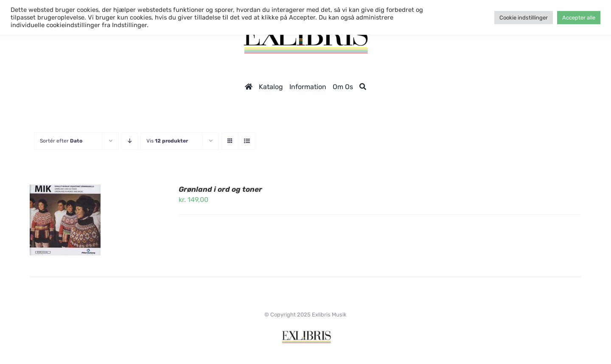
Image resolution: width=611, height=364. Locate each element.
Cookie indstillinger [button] (524, 18)
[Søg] (363, 87)
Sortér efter (61, 141)
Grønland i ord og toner (220, 189)
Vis (167, 141)
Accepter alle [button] (579, 18)
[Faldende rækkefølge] (130, 141)
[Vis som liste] (247, 141)
